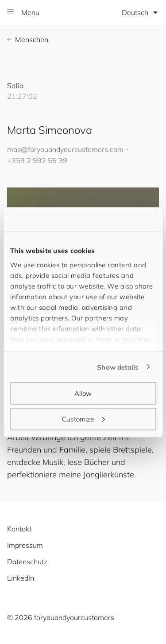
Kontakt (19, 529)
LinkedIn (21, 578)
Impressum (25, 545)
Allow (83, 393)
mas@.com (65, 149)
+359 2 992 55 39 (37, 160)
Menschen (28, 39)
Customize (83, 419)
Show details (118, 367)
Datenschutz (27, 562)
